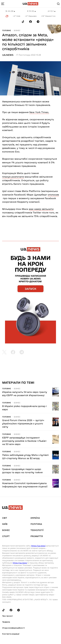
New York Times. (39, 112)
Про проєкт (8, 616)
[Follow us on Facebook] (31, 22)
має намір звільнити (41, 209)
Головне (7, 30)
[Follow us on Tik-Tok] (23, 22)
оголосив (53, 195)
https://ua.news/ (38, 546)
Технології (37, 530)
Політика (36, 524)
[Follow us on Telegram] (38, 22)
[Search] (58, 4)
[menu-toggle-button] (3, 4)
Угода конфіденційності (13, 628)
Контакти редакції (11, 634)
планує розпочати (13, 177)
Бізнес (17, 30)
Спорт (6, 536)
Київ (5, 524)
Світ (5, 518)
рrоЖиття (37, 536)
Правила (6, 622)
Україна (35, 518)
